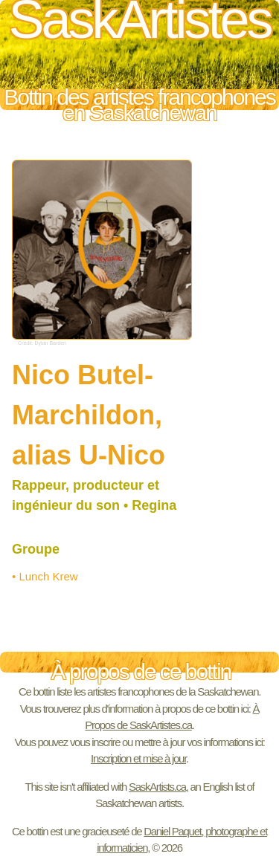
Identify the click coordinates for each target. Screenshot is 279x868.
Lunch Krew (48, 576)
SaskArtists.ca (157, 787)
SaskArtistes (139, 25)
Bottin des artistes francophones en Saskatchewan (139, 100)
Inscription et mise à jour (138, 758)
